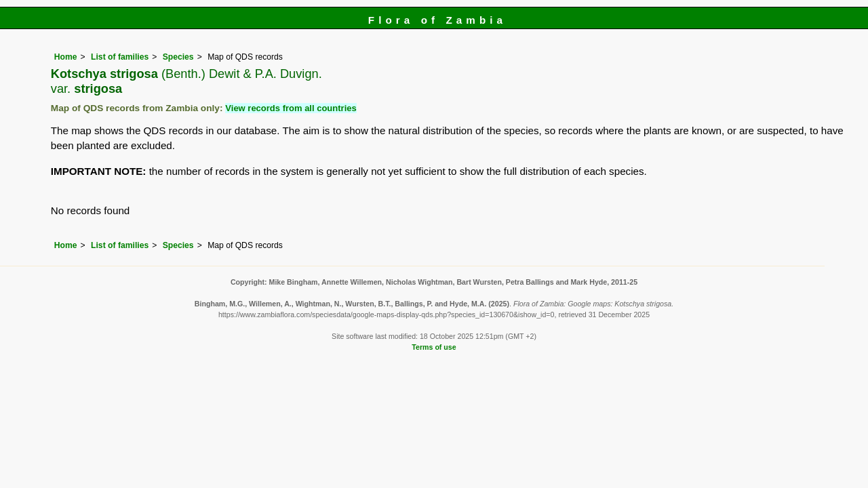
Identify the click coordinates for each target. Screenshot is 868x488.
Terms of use (434, 347)
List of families (120, 57)
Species (178, 57)
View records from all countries (291, 108)
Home (66, 57)
